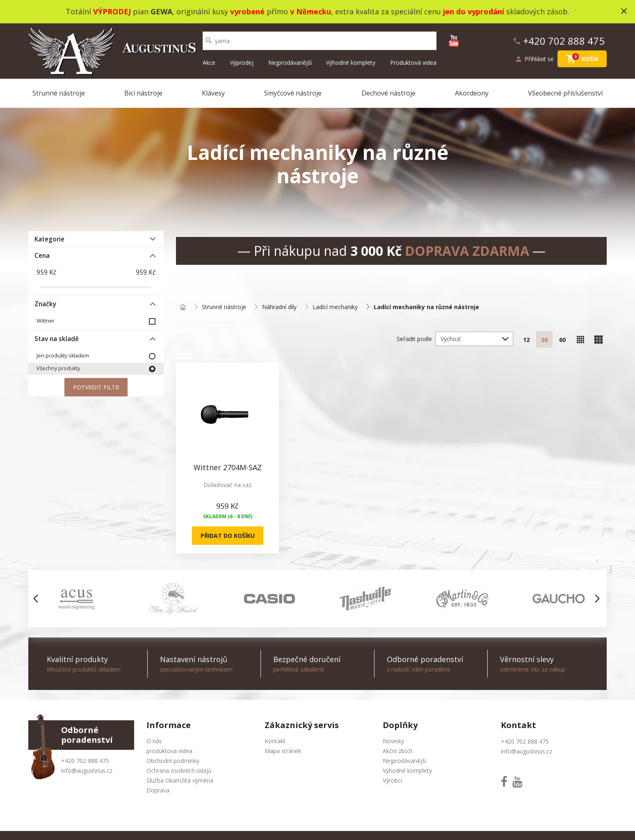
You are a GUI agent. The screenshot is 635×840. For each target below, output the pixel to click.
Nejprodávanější (290, 63)
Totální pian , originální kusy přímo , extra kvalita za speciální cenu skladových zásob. (317, 11)
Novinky (393, 741)
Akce (209, 63)
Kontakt (275, 741)
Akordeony (472, 93)
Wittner (46, 321)
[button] (38, 599)
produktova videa (169, 751)
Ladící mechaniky (335, 307)
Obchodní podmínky (173, 761)
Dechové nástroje (388, 93)
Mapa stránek (283, 751)
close (624, 11)
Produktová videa (413, 63)
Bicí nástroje (143, 93)
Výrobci (392, 780)
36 (544, 340)
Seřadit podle (414, 339)
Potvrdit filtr (96, 387)
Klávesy (213, 93)
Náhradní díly (279, 307)
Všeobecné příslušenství (565, 93)
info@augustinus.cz (87, 771)
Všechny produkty (58, 368)
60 (562, 340)
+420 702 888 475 (85, 761)
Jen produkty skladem (63, 356)
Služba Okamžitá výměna (180, 780)
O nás (154, 741)
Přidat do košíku (228, 536)
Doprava (158, 790)
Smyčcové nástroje (293, 93)
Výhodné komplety (351, 63)
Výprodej (242, 63)
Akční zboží (397, 751)
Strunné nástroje (59, 93)
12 (526, 340)
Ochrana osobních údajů (179, 771)
